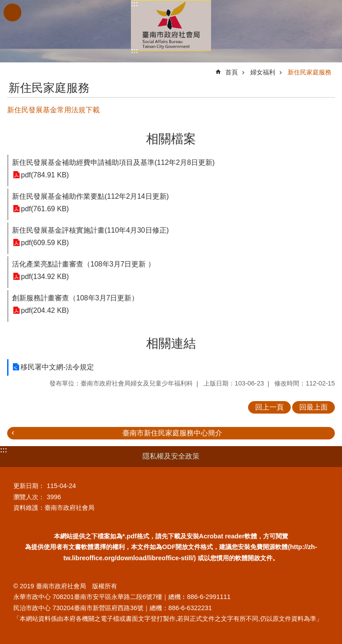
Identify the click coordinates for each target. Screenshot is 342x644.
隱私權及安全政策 (171, 456)
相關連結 (171, 343)
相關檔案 (171, 139)
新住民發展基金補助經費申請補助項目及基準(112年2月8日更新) (113, 162)
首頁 (232, 72)
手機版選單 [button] (12, 12)
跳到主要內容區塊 (5, 5)
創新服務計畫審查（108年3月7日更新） (75, 298)
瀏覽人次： (29, 497)
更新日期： (29, 486)
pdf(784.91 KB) (45, 175)
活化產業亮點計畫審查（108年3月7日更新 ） (83, 264)
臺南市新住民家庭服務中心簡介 (172, 433)
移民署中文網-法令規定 (57, 367)
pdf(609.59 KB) (45, 243)
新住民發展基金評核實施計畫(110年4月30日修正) (90, 230)
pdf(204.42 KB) (45, 310)
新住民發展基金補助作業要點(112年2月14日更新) (90, 196)
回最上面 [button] (313, 407)
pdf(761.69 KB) (45, 209)
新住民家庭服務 (309, 72)
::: (134, 4)
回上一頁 (269, 407)
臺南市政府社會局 (171, 26)
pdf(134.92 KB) (45, 277)
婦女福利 (263, 72)
